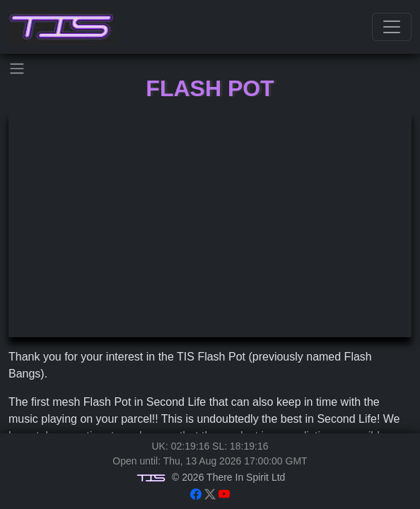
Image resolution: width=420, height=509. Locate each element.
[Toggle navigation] (392, 27)
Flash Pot (210, 88)
